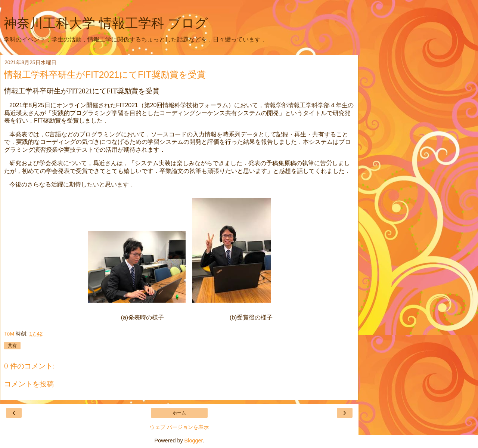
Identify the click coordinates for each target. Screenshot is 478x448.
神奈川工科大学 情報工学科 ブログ (106, 23)
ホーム (179, 413)
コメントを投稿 (29, 384)
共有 (12, 346)
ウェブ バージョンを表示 (179, 427)
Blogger (194, 441)
